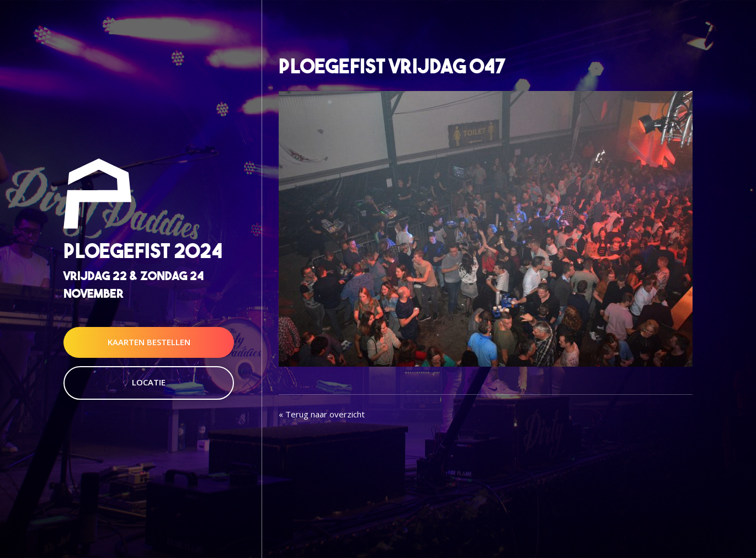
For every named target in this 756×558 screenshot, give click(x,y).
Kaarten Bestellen (149, 342)
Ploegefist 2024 (143, 251)
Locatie (149, 382)
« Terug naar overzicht (322, 414)
